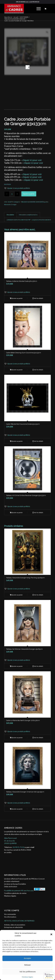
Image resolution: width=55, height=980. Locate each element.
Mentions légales (28, 977)
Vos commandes (10, 914)
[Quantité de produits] (12, 194)
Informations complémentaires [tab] (28, 215)
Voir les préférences (27, 972)
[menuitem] (38, 9)
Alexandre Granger (10, 204)
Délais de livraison (11, 887)
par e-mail (30, 847)
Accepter (27, 958)
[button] (51, 934)
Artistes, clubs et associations (15, 925)
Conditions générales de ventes (15, 893)
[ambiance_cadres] (23, 9)
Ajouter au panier (29, 194)
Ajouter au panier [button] (16, 299)
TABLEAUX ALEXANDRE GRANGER (31, 202)
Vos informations (10, 917)
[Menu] (37, 9)
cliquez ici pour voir (32, 160)
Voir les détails (38, 299)
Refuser (27, 965)
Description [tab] (10, 215)
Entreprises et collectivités (13, 927)
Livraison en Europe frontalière (15, 884)
